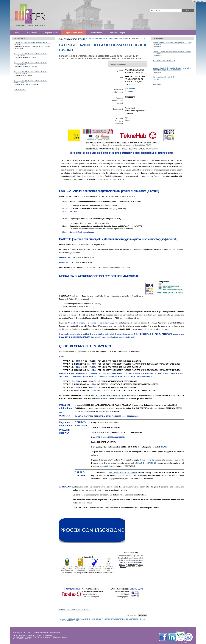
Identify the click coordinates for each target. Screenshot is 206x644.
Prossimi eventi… (20, 90)
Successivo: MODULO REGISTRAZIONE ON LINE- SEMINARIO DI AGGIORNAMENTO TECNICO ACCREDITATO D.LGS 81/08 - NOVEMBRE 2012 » (102, 620)
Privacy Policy (44, 632)
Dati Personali (55, 632)
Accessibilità (28, 632)
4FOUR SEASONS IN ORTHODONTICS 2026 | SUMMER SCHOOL (30, 63)
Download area (96, 33)
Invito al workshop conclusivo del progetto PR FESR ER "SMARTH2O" (172, 44)
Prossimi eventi (20, 39)
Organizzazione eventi (74, 33)
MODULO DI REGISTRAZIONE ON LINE (108, 396)
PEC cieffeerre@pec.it (59, 637)
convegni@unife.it (107, 466)
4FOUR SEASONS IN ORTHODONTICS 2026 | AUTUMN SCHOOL (30, 72)
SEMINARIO (142, 615)
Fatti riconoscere (199, 1)
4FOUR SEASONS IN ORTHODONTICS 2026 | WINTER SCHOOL (30, 81)
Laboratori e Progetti (117, 33)
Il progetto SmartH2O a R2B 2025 (165, 77)
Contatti (36, 632)
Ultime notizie (158, 39)
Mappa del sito (18, 632)
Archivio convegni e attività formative (101, 38)
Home (16, 33)
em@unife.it (113, 337)
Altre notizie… (158, 84)
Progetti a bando (51, 33)
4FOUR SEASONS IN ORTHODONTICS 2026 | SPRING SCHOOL (30, 54)
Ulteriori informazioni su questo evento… (75, 610)
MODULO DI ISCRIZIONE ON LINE (123, 472)
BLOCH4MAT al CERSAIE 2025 (164, 61)
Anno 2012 (119, 38)
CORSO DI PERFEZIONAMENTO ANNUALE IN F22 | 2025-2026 (33, 44)
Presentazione (32, 33)
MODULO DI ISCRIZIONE (145, 463)
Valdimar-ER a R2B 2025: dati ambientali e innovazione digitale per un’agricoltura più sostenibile (172, 69)
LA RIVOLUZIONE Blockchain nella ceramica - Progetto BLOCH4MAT (172, 52)
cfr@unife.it (47, 637)
